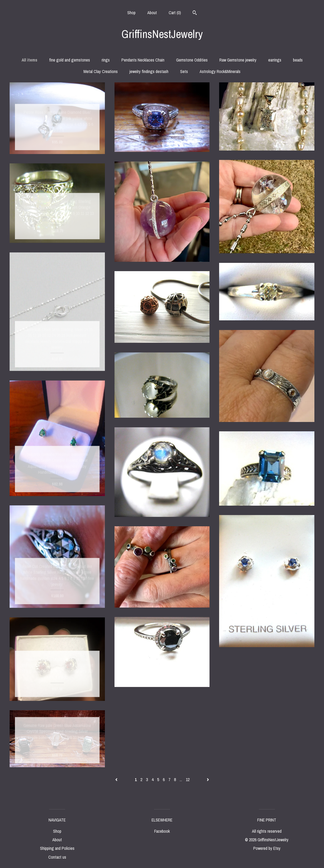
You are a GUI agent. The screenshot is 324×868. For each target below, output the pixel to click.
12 (188, 779)
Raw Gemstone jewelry (238, 60)
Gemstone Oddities (192, 60)
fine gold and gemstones (70, 60)
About (152, 13)
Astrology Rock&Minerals (220, 71)
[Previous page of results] (117, 779)
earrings (275, 60)
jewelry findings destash (149, 71)
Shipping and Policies (57, 848)
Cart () (175, 13)
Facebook (162, 831)
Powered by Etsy (267, 848)
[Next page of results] (208, 779)
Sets (184, 71)
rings (106, 60)
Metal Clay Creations (101, 71)
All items (29, 60)
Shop (131, 13)
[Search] (195, 13)
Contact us (57, 857)
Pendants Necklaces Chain (143, 60)
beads (298, 60)
